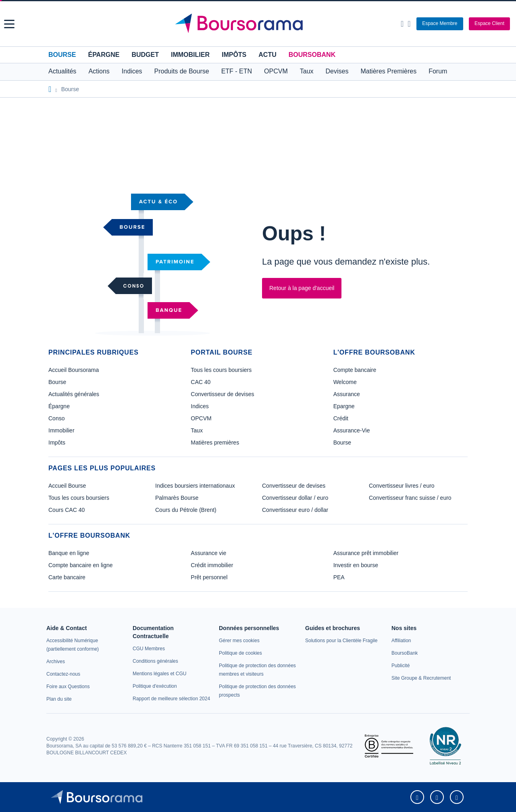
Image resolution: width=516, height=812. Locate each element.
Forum (438, 71)
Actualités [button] (62, 71)
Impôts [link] (57, 443)
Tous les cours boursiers (79, 498)
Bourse (62, 55)
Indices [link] (200, 406)
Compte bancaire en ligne (81, 565)
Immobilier (190, 55)
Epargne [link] (344, 406)
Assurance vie (208, 553)
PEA (339, 577)
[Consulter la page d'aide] (409, 24)
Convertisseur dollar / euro (295, 498)
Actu (267, 55)
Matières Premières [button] (388, 71)
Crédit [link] (341, 418)
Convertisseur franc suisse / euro (410, 498)
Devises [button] (337, 71)
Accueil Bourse (67, 486)
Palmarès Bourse (177, 498)
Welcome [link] (345, 382)
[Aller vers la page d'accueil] (259, 24)
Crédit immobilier (212, 565)
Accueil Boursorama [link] (74, 370)
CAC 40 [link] (201, 382)
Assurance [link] (347, 394)
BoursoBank (312, 55)
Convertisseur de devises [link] (222, 394)
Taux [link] (197, 430)
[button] (9, 24)
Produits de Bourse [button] (182, 71)
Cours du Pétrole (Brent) (186, 510)
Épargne (104, 55)
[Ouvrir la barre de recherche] (402, 24)
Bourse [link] (57, 382)
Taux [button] (307, 71)
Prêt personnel (209, 577)
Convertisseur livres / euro (402, 486)
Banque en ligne (69, 553)
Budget (145, 55)
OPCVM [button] (276, 71)
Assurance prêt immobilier (366, 553)
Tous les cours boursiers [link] (221, 370)
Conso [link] (56, 418)
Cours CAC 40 (67, 510)
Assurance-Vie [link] (352, 430)
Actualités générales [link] (74, 394)
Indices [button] (132, 71)
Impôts (234, 55)
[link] (56, 662)
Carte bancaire (67, 577)
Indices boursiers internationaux (195, 486)
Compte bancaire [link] (355, 370)
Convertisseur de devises (294, 486)
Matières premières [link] (215, 443)
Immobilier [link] (61, 430)
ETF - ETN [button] (237, 71)
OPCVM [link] (201, 418)
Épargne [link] (59, 406)
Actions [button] (99, 71)
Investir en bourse (356, 565)
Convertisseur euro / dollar (295, 510)
